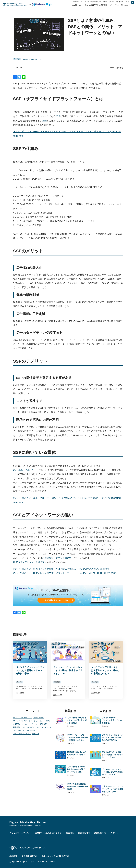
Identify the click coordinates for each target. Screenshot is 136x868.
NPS (48, 721)
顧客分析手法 (119, 2)
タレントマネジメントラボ (43, 862)
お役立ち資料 (103, 5)
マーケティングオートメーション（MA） (29, 721)
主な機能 (75, 5)
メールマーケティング (30, 724)
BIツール (48, 727)
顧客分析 (36, 734)
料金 (87, 5)
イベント (127, 2)
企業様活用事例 (94, 5)
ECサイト (31, 727)
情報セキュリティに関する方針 (55, 856)
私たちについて (125, 5)
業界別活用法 (84, 833)
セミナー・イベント (114, 5)
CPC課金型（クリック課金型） (58, 558)
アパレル (21, 730)
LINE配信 (17, 724)
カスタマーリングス (18, 862)
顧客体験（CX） (19, 727)
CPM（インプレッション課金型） (30, 562)
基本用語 (105, 2)
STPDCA (44, 724)
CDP (38, 727)
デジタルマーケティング (79, 2)
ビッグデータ (39, 718)
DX (42, 727)
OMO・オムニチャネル (22, 734)
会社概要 (13, 856)
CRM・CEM (30, 730)
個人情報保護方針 (29, 856)
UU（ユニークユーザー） (26, 470)
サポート (81, 5)
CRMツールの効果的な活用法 (48, 833)
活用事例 (111, 2)
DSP (58, 116)
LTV (15, 730)
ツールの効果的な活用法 (94, 2)
